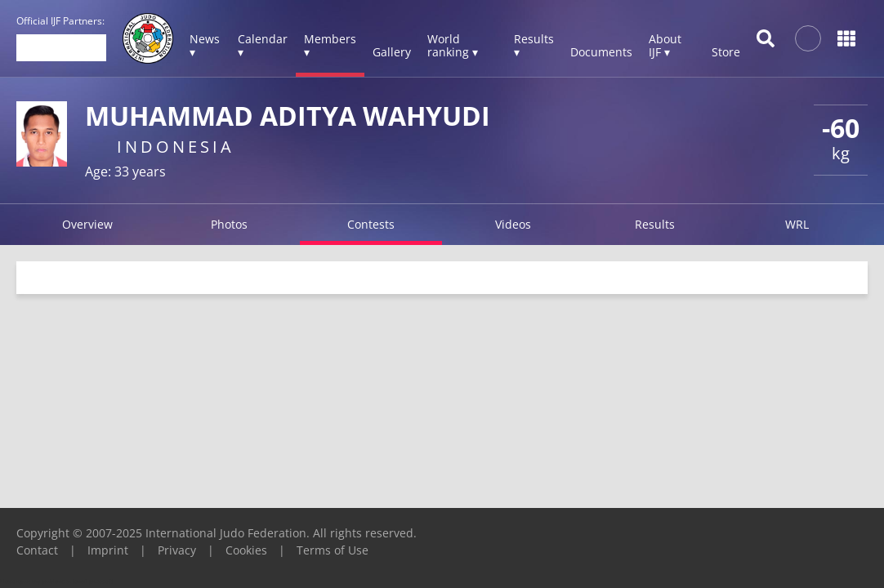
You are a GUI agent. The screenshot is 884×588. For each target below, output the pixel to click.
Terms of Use (333, 550)
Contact (37, 550)
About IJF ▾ (665, 45)
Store (726, 52)
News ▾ (205, 45)
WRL (797, 224)
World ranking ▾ (453, 45)
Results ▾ (534, 45)
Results (655, 224)
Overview (87, 224)
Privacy (177, 550)
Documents (601, 52)
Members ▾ (330, 45)
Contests (371, 224)
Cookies (246, 550)
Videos (513, 224)
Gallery (392, 52)
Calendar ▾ (263, 45)
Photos (229, 224)
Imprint (108, 550)
